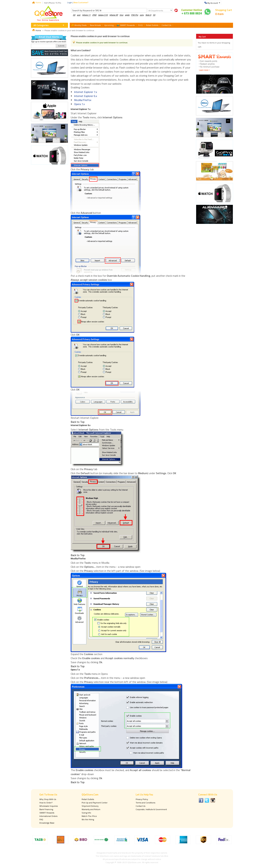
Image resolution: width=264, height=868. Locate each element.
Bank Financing (46, 809)
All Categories (41, 25)
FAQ (41, 819)
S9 (154, 15)
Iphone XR (114, 15)
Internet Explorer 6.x (86, 96)
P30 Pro (135, 15)
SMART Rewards (47, 813)
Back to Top (78, 422)
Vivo (121, 15)
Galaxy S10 (103, 15)
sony (142, 15)
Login (70, 2)
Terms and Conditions (145, 803)
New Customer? (81, 2)
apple (127, 15)
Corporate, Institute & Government (151, 809)
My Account (213, 3)
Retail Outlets (88, 799)
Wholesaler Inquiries (49, 806)
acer (79, 15)
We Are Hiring (88, 819)
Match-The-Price (89, 816)
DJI (74, 15)
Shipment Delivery (90, 806)
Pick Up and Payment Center (95, 803)
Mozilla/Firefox (83, 100)
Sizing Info (86, 813)
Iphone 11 (86, 15)
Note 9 (148, 15)
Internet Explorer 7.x (86, 92)
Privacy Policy (142, 799)
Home (38, 2)
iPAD (94, 15)
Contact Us (141, 806)
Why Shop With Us (48, 799)
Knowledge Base (47, 823)
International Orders (48, 816)
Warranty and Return (91, 809)
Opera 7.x (79, 104)
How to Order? (46, 803)
